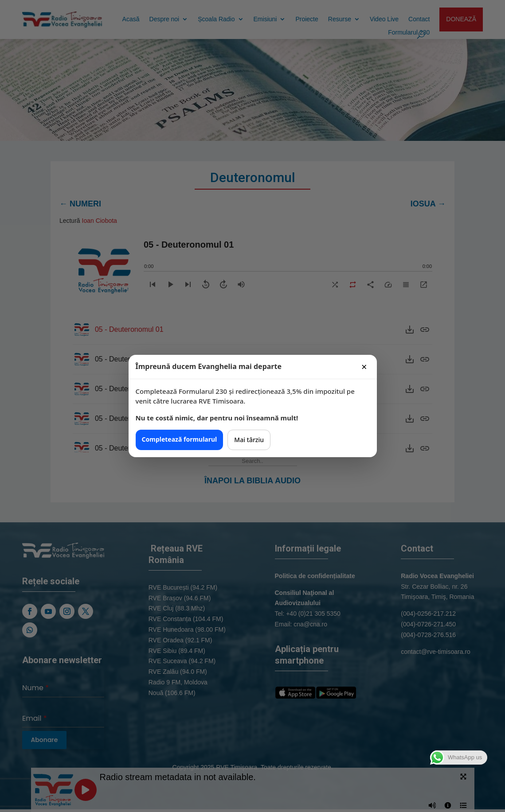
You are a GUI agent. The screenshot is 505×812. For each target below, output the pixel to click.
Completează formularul (180, 439)
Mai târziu (249, 440)
